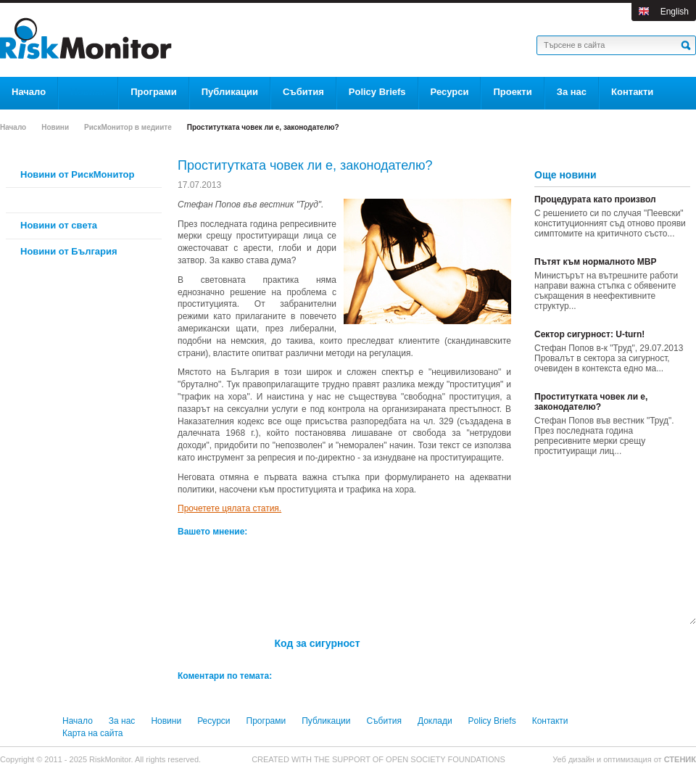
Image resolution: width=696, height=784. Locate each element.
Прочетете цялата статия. (229, 508)
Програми (266, 721)
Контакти (550, 721)
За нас (122, 721)
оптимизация (627, 759)
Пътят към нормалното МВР (596, 262)
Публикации (326, 721)
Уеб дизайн (575, 759)
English (675, 12)
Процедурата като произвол (595, 199)
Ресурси (214, 721)
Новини (55, 127)
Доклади (435, 721)
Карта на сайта (93, 733)
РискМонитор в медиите (128, 127)
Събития (384, 721)
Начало (13, 127)
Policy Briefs (492, 721)
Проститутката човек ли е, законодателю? (591, 402)
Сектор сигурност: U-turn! (589, 334)
